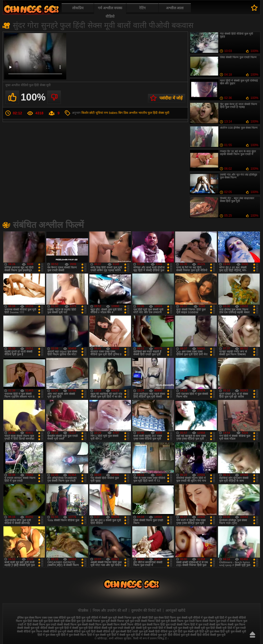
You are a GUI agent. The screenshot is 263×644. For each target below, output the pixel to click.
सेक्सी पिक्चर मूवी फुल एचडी (125, 621)
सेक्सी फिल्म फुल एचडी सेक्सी (48, 625)
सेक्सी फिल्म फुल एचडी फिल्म (186, 621)
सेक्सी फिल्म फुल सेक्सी (76, 625)
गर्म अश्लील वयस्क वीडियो (110, 12)
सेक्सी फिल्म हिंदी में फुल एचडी (193, 625)
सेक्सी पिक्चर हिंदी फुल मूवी (155, 621)
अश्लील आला (175, 8)
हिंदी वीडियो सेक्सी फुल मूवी (211, 635)
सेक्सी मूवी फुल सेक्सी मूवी (180, 628)
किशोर (85, 113)
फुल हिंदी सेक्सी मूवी (54, 621)
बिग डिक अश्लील (128, 113)
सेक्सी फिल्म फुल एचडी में (216, 621)
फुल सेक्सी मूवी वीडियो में (190, 618)
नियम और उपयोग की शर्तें (110, 610)
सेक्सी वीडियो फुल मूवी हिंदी (81, 631)
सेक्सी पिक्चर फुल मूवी (98, 621)
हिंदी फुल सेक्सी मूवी (188, 631)
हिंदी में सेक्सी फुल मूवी (123, 635)
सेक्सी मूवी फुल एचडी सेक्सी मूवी (118, 628)
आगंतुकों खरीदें (175, 610)
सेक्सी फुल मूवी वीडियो (35, 628)
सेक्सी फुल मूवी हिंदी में (60, 628)
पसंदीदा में (254, 8)
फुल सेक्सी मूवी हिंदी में (215, 618)
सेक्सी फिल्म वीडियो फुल (133, 625)
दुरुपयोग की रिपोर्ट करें (146, 610)
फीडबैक (83, 610)
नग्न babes (111, 113)
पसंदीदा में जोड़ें (171, 98)
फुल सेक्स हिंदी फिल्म (165, 618)
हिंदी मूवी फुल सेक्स (209, 631)
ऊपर (252, 635)
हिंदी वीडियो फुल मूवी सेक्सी (182, 635)
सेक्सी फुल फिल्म (218, 625)
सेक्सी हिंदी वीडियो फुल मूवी (163, 631)
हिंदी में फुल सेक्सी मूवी (99, 635)
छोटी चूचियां (96, 113)
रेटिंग (142, 8)
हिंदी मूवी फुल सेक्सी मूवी (233, 631)
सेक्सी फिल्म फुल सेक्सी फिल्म (104, 625)
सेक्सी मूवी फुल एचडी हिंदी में (151, 628)
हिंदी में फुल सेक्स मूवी (49, 635)
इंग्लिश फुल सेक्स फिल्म (29, 618)
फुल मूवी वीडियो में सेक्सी (94, 618)
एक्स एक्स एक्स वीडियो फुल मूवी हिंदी (61, 618)
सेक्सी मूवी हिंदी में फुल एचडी (231, 628)
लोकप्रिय (78, 8)
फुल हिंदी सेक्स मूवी (158, 113)
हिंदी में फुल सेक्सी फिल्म (74, 635)
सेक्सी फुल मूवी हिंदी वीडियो (86, 628)
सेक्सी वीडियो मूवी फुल (108, 631)
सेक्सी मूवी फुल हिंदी (205, 628)
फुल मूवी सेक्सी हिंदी (143, 618)
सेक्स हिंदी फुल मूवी (75, 621)
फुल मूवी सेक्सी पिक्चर (120, 618)
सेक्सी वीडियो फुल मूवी (55, 631)
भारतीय (143, 113)
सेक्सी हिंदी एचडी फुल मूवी (134, 631)
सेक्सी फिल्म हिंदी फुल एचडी (161, 625)
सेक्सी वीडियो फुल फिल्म (30, 631)
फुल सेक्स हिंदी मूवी (31, 9)
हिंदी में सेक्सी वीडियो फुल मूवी (151, 635)
